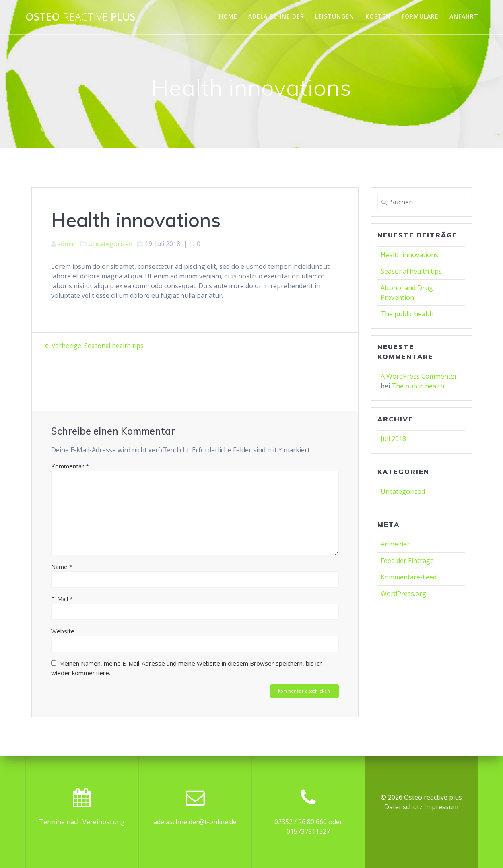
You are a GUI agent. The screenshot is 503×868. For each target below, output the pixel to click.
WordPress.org (403, 594)
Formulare (420, 16)
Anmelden (396, 544)
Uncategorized (110, 244)
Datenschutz (403, 807)
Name (62, 566)
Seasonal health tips (411, 271)
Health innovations (409, 255)
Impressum (441, 807)
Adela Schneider (276, 16)
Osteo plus (80, 17)
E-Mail (62, 598)
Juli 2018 (393, 439)
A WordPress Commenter (419, 376)
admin (66, 244)
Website (63, 631)
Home (228, 16)
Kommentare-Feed (409, 577)
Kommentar (70, 466)
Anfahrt (464, 16)
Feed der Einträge (407, 561)
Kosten (378, 16)
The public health (407, 314)
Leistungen (335, 16)
